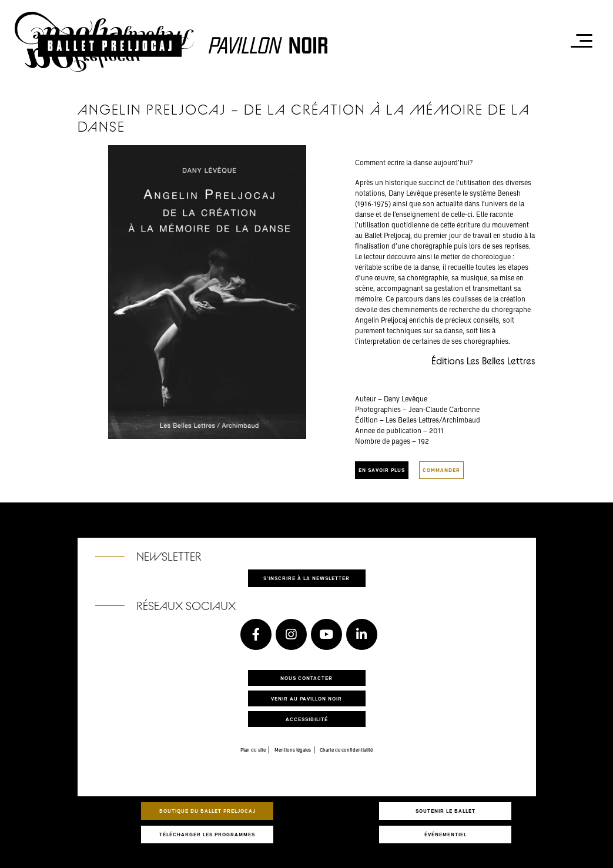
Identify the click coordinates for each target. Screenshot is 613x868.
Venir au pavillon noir (306, 698)
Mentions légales (293, 750)
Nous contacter (306, 678)
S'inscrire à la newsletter (306, 578)
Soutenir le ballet (445, 811)
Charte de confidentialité (346, 750)
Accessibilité (307, 719)
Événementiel (445, 834)
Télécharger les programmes (207, 834)
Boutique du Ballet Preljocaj (207, 811)
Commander (441, 470)
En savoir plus (382, 470)
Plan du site (253, 750)
